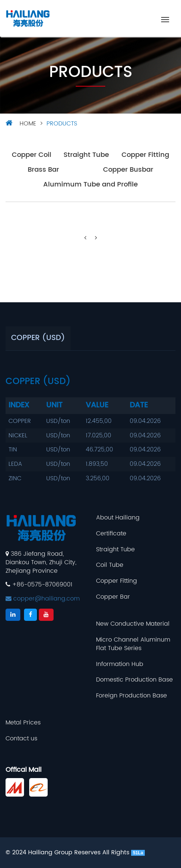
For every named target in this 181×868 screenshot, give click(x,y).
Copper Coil (32, 155)
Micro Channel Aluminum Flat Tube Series (133, 644)
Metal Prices (23, 723)
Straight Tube (86, 155)
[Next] (96, 238)
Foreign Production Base (132, 696)
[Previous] (85, 238)
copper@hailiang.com (43, 599)
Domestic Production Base (134, 680)
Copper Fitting (145, 155)
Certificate (111, 534)
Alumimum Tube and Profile (90, 185)
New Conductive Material (133, 624)
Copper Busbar (128, 170)
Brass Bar (43, 170)
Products (62, 124)
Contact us (21, 739)
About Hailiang (118, 518)
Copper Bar (113, 597)
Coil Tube (110, 565)
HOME (28, 124)
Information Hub (120, 664)
